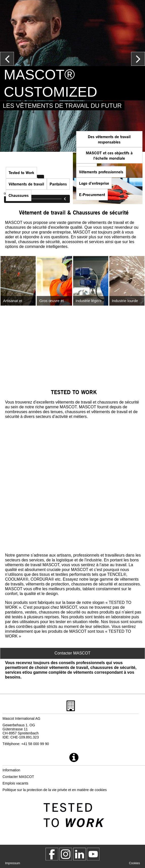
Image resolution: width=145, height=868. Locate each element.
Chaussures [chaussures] (19, 195)
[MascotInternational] (93, 854)
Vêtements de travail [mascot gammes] (26, 184)
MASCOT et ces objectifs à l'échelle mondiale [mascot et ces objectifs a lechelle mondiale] (109, 155)
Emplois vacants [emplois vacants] (15, 783)
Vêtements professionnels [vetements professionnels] (101, 172)
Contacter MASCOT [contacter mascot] (18, 777)
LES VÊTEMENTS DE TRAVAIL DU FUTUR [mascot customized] (62, 106)
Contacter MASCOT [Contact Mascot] (72, 653)
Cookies (134, 863)
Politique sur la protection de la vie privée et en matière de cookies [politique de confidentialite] (55, 790)
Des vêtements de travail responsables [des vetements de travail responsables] (109, 139)
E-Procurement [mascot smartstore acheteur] (92, 194)
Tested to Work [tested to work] (21, 172)
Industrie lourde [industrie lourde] (125, 301)
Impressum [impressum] (13, 863)
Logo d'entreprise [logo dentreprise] (94, 183)
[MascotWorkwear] (52, 854)
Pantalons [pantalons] (58, 184)
